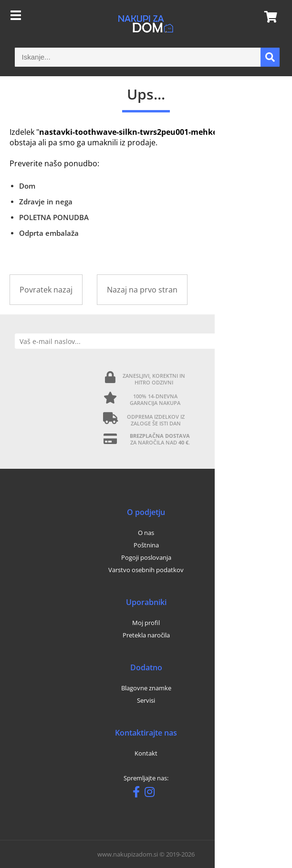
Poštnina (146, 545)
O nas (146, 533)
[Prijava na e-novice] (269, 341)
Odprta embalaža (49, 233)
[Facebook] (139, 794)
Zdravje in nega (46, 202)
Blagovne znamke (146, 688)
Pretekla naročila (146, 635)
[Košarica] (268, 17)
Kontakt (146, 753)
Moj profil (146, 623)
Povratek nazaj (46, 290)
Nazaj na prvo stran (142, 290)
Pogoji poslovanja (146, 557)
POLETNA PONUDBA (54, 217)
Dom (27, 186)
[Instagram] (152, 794)
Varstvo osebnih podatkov (146, 570)
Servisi (146, 700)
